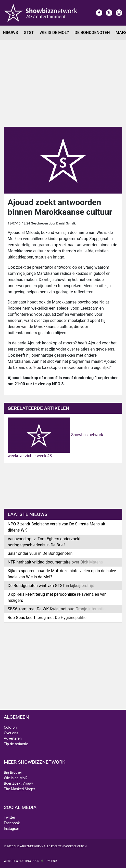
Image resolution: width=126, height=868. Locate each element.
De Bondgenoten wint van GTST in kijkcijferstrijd (51, 586)
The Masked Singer (20, 789)
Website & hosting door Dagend (30, 861)
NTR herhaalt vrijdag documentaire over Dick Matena (55, 562)
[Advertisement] (63, 83)
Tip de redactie (16, 744)
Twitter (9, 818)
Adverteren (13, 739)
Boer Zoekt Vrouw (18, 784)
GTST (29, 33)
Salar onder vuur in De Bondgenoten (40, 553)
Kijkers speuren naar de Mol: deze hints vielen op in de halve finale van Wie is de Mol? (62, 574)
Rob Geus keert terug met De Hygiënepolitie (47, 618)
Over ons (11, 733)
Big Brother (13, 773)
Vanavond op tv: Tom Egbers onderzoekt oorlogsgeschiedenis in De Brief (44, 542)
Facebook (12, 823)
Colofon (10, 728)
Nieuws (10, 33)
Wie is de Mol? (54, 33)
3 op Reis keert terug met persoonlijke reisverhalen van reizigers (57, 597)
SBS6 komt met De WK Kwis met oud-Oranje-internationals (60, 609)
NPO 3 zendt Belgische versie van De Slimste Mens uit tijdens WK (56, 527)
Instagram (12, 829)
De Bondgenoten (92, 33)
